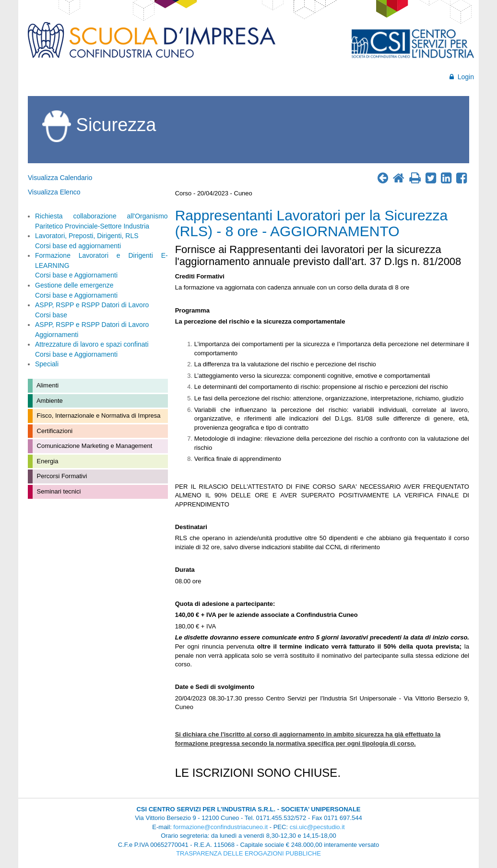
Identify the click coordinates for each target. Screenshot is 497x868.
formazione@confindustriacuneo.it (220, 827)
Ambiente (49, 401)
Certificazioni (54, 431)
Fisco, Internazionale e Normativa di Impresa (98, 416)
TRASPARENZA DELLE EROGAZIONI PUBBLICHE (248, 853)
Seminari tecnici (58, 491)
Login (462, 77)
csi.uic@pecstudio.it (317, 827)
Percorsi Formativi (61, 476)
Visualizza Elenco (54, 192)
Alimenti (47, 385)
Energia (47, 461)
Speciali (47, 364)
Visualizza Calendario (60, 178)
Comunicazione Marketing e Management (94, 446)
